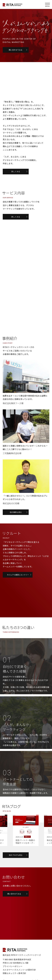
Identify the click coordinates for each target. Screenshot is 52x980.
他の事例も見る (16, 514)
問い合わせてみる (16, 50)
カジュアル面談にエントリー (18, 576)
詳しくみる (16, 172)
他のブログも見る (16, 857)
